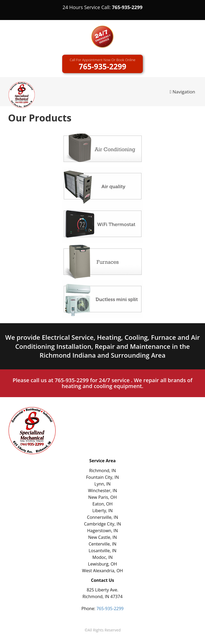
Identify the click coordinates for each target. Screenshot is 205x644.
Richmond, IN (102, 471)
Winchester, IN (103, 491)
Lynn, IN (103, 484)
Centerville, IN (102, 544)
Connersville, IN (102, 517)
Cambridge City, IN (102, 524)
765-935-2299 (127, 7)
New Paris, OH (103, 497)
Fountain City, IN (103, 477)
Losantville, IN (102, 551)
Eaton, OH (102, 504)
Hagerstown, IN (103, 531)
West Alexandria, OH (102, 571)
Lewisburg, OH (103, 564)
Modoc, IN (102, 557)
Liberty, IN (102, 511)
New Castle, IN (102, 537)
